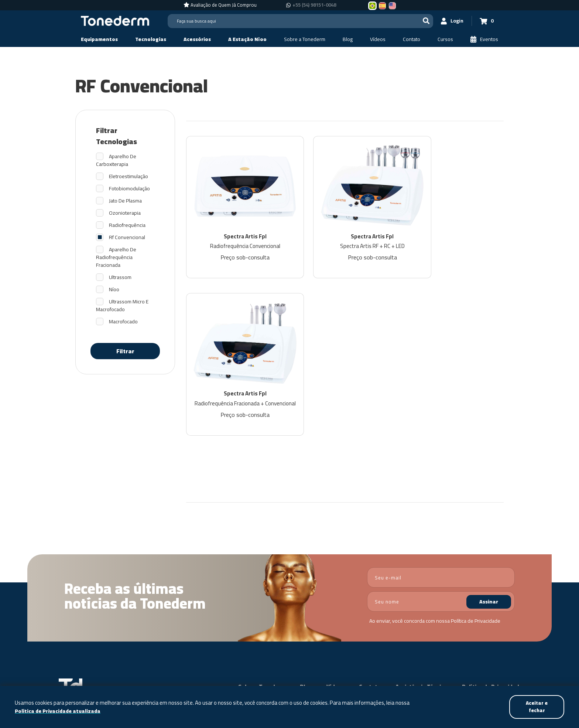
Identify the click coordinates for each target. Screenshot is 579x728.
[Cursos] (445, 39)
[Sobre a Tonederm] (305, 39)
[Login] (449, 21)
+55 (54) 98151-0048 (431, 645)
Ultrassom (120, 277)
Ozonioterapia (125, 213)
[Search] (298, 21)
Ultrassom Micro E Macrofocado (122, 306)
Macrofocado (123, 322)
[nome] (441, 466)
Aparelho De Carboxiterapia (116, 160)
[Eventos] (484, 39)
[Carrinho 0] (486, 21)
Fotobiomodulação (129, 189)
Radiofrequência (127, 225)
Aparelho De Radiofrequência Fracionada (116, 257)
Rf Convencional (127, 237)
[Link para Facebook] (489, 635)
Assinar (489, 466)
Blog (306, 551)
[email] (441, 442)
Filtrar (125, 351)
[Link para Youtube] (511, 635)
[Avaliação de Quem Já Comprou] (220, 5)
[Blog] (348, 39)
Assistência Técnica (421, 551)
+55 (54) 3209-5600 (438, 634)
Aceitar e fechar (536, 706)
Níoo (114, 290)
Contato (370, 551)
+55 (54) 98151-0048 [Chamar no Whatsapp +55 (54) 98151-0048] (314, 5)
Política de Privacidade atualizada (59, 711)
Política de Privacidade (476, 485)
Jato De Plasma (125, 201)
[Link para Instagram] (499, 635)
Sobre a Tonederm (262, 551)
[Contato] (412, 39)
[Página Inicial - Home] (115, 20)
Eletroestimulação (129, 176)
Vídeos (335, 551)
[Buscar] (421, 21)
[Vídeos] (378, 39)
